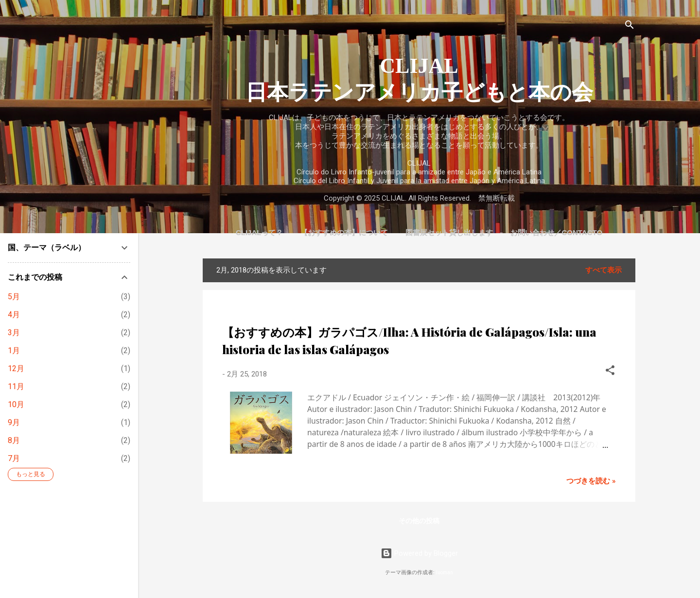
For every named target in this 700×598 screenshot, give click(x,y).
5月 (14, 297)
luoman (445, 572)
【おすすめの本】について (344, 232)
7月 (14, 458)
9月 (14, 422)
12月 (16, 368)
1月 (14, 350)
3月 (14, 333)
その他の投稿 (419, 521)
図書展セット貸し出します (449, 232)
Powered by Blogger (419, 553)
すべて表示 (604, 270)
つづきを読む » (591, 481)
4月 (14, 315)
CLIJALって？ (260, 232)
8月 (14, 440)
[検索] (630, 26)
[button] (610, 372)
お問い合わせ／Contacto (556, 232)
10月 (16, 404)
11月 (16, 386)
